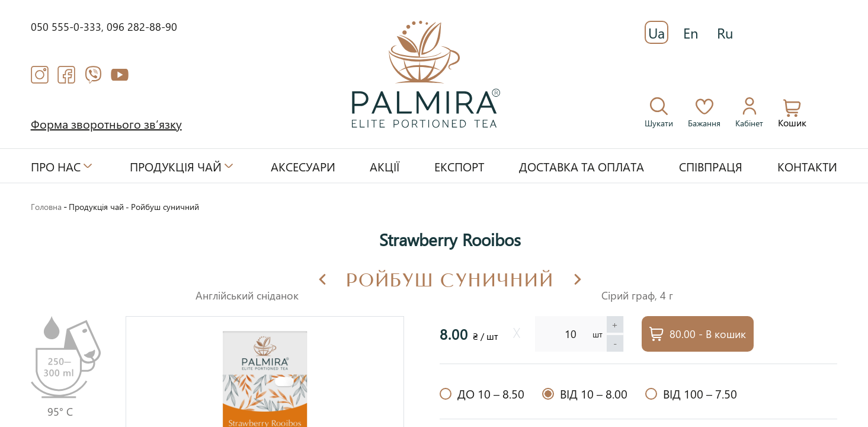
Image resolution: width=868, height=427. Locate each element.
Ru (725, 33)
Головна (46, 207)
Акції (385, 166)
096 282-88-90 (142, 26)
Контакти (807, 166)
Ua (656, 33)
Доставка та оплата (582, 166)
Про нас (56, 166)
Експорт (459, 166)
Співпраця (711, 166)
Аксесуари (303, 166)
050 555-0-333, (69, 26)
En (691, 33)
